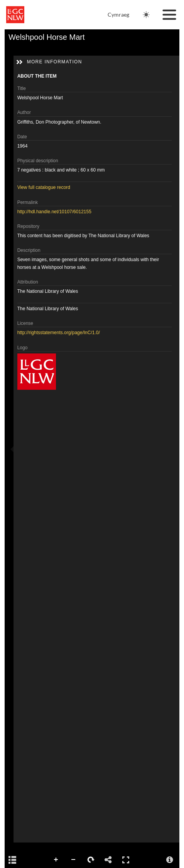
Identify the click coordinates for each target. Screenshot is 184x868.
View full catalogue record (44, 187)
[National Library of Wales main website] (15, 15)
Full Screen (126, 860)
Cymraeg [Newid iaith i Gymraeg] (118, 14)
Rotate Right (91, 860)
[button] (19, 62)
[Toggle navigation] (169, 15)
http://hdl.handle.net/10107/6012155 (54, 212)
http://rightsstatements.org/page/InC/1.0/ (59, 333)
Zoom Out (74, 860)
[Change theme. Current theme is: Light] (146, 15)
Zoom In (56, 860)
